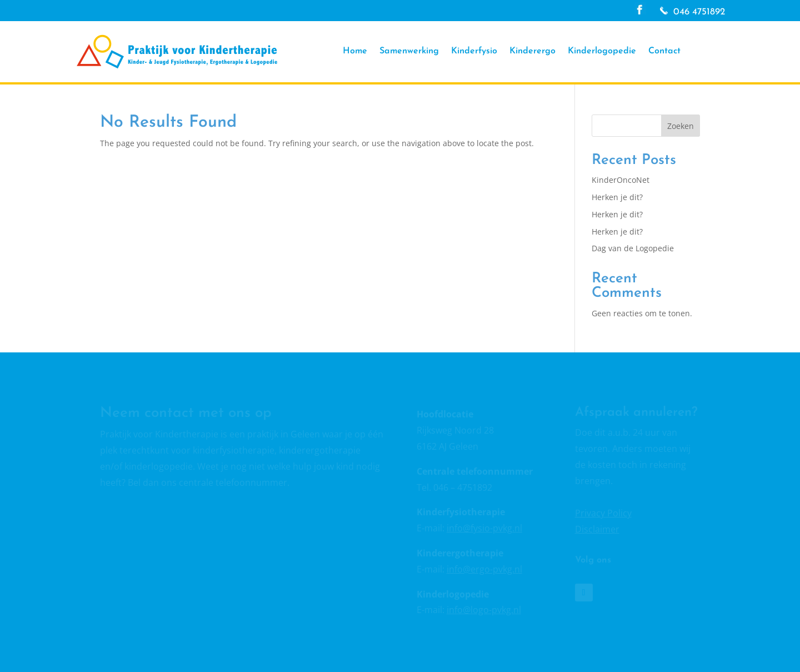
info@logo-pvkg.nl (484, 610)
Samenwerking (409, 51)
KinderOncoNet (621, 180)
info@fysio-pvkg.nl (484, 528)
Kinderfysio (474, 51)
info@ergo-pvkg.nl (484, 569)
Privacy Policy (603, 513)
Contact (664, 51)
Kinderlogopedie (602, 51)
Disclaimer (597, 529)
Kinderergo (532, 51)
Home (355, 51)
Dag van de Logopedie (633, 248)
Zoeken (681, 126)
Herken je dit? (617, 197)
